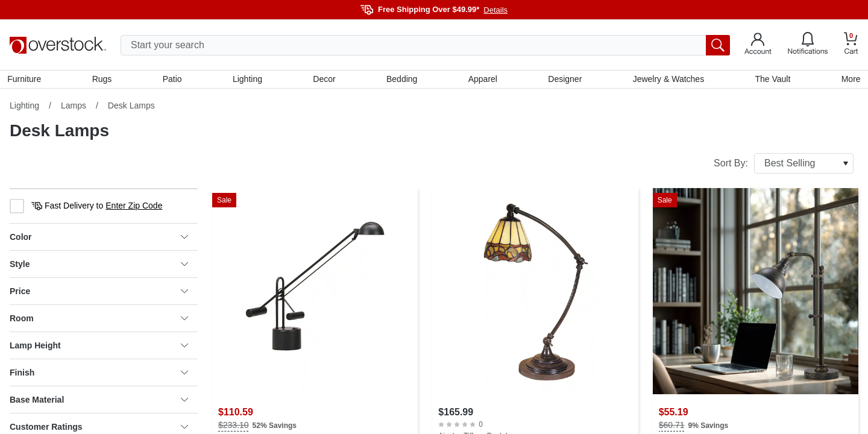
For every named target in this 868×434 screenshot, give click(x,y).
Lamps (74, 108)
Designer (564, 80)
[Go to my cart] (851, 45)
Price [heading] (99, 294)
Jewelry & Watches (667, 80)
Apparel (482, 80)
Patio (174, 80)
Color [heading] (99, 239)
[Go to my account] (758, 45)
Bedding (402, 80)
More (849, 80)
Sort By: (784, 166)
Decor (325, 80)
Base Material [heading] (99, 402)
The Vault (771, 80)
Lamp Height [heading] (99, 348)
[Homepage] (58, 45)
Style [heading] (99, 266)
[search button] (718, 45)
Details (495, 10)
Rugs (104, 80)
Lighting (248, 80)
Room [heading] (99, 321)
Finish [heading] (99, 375)
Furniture (27, 80)
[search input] (425, 45)
